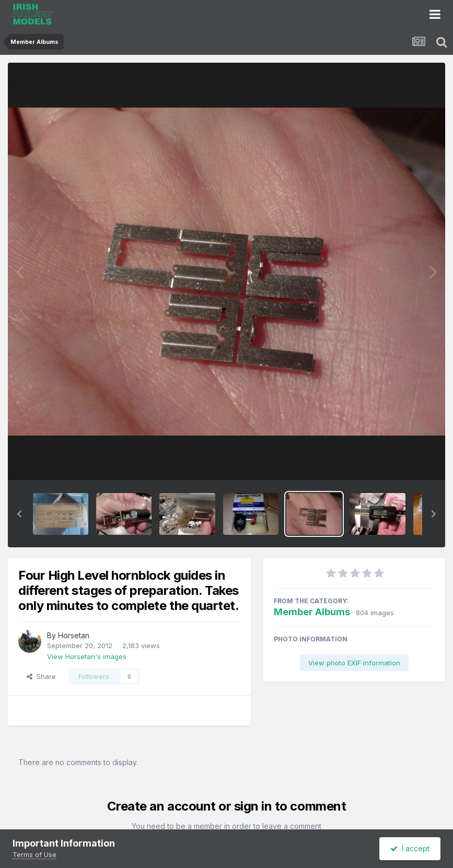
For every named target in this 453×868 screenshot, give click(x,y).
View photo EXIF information (354, 663)
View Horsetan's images (87, 656)
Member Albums (312, 612)
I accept (410, 848)
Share (41, 676)
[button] (19, 514)
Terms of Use (34, 854)
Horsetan (74, 635)
